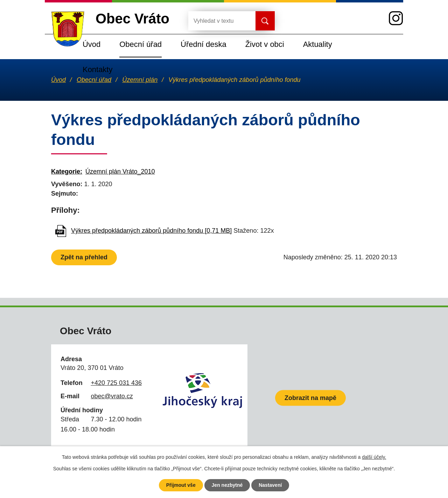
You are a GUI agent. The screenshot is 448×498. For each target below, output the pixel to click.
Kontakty (97, 69)
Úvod (92, 44)
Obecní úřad (141, 44)
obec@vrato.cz (112, 396)
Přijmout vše (181, 485)
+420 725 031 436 (116, 383)
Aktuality (318, 44)
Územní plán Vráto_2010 (120, 171)
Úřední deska (204, 44)
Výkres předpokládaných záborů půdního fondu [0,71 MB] (151, 231)
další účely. (374, 457)
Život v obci (265, 44)
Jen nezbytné (227, 485)
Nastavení (270, 485)
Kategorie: (67, 171)
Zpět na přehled (84, 257)
